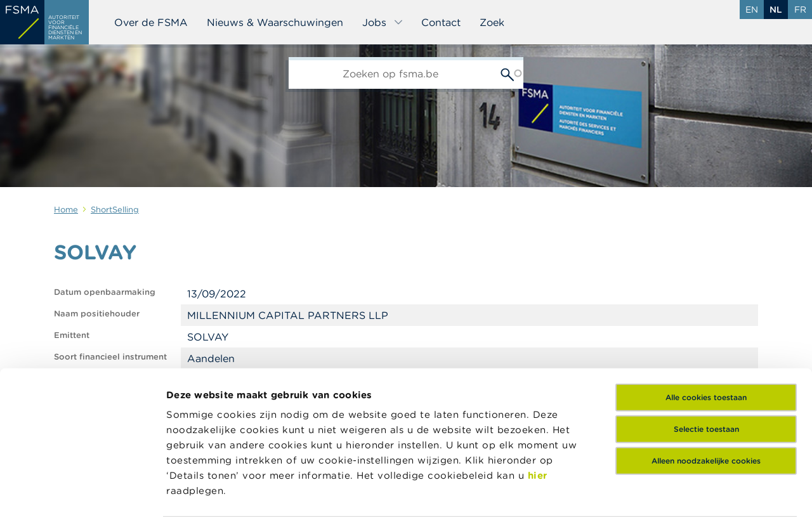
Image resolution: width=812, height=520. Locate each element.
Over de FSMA (151, 22)
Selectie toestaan (706, 332)
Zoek (492, 22)
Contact (441, 22)
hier (538, 378)
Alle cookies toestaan (706, 300)
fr (800, 10)
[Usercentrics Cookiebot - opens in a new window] (82, 495)
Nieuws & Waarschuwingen (275, 22)
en (752, 10)
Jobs (383, 22)
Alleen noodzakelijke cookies (706, 364)
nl (776, 10)
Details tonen (605, 495)
